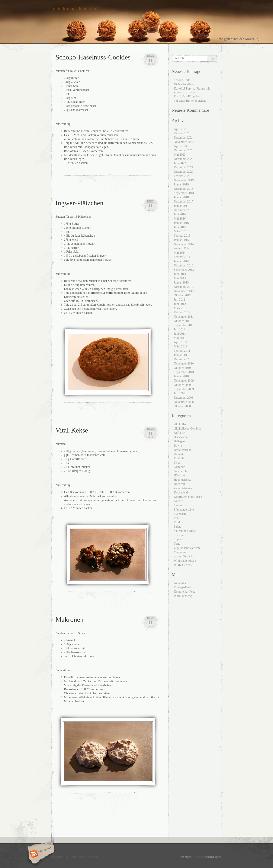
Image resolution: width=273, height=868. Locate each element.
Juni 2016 (180, 214)
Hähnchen (180, 475)
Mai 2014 (180, 253)
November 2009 (184, 380)
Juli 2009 (179, 393)
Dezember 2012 (184, 287)
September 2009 (184, 389)
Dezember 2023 (184, 150)
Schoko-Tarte (182, 80)
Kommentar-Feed (185, 592)
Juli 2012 (179, 299)
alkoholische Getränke (188, 428)
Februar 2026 (182, 133)
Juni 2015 (180, 227)
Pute (177, 518)
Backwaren (181, 437)
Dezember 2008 (184, 398)
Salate (178, 527)
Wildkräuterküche (185, 561)
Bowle (178, 446)
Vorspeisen (181, 552)
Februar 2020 (182, 176)
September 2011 (184, 325)
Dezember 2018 (184, 189)
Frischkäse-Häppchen (187, 96)
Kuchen (179, 501)
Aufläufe (179, 433)
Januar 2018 (181, 197)
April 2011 (180, 342)
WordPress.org (183, 596)
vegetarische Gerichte (187, 548)
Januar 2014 (181, 261)
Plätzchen (180, 514)
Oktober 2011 (182, 321)
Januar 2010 (181, 376)
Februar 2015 (182, 236)
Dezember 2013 (184, 265)
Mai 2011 (180, 338)
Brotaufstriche (183, 450)
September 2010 (184, 372)
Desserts (179, 454)
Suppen (178, 539)
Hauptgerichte (183, 480)
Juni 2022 (180, 163)
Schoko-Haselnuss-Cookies (93, 57)
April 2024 (181, 146)
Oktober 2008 (182, 406)
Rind (177, 522)
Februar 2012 (182, 312)
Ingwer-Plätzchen (79, 203)
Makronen (70, 619)
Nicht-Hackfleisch (185, 84)
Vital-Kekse (72, 430)
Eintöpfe (179, 458)
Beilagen (179, 441)
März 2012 (181, 308)
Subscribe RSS (40, 854)
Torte (177, 544)
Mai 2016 (180, 218)
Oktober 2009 (182, 385)
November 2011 (184, 317)
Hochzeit (179, 484)
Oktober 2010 (182, 368)
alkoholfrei (181, 424)
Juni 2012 (180, 304)
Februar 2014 (182, 257)
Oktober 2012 (182, 295)
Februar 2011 (182, 351)
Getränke (179, 467)
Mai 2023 (180, 155)
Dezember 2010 (184, 359)
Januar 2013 (181, 282)
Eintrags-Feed (182, 587)
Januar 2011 (181, 355)
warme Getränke (184, 556)
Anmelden (180, 583)
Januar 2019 (181, 184)
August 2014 (182, 248)
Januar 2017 (181, 206)
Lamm (178, 505)
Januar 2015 (181, 240)
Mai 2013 (180, 278)
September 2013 (184, 270)
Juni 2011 (180, 334)
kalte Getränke (183, 488)
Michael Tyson (213, 857)
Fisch (177, 463)
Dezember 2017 (184, 201)
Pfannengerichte (184, 509)
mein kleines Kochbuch (76, 9)
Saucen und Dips (184, 531)
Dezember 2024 (184, 137)
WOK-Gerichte (183, 565)
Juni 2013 (180, 274)
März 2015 (181, 231)
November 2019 (184, 180)
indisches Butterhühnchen (190, 101)
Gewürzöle (181, 471)
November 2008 (184, 402)
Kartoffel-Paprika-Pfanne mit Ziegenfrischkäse (192, 90)
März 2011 (180, 346)
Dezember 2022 (184, 159)
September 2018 (184, 193)
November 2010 (184, 363)
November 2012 (184, 291)
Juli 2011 (179, 329)
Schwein (179, 535)
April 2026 (181, 129)
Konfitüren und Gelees (188, 497)
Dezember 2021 (184, 167)
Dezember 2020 (184, 172)
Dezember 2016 (184, 210)
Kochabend (181, 492)
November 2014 (184, 244)
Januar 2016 (181, 223)
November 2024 (184, 142)
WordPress (187, 857)
